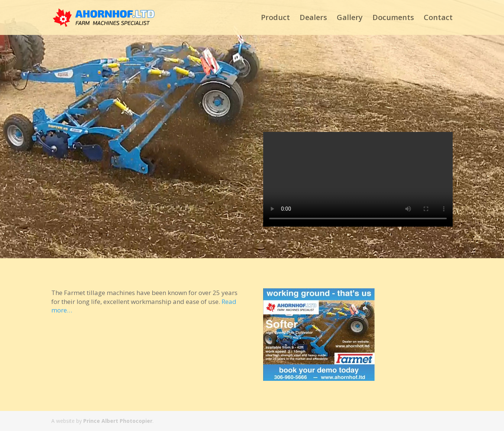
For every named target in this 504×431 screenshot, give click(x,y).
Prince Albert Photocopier (118, 421)
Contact (438, 19)
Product (275, 19)
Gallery (350, 19)
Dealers (313, 19)
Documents (393, 19)
